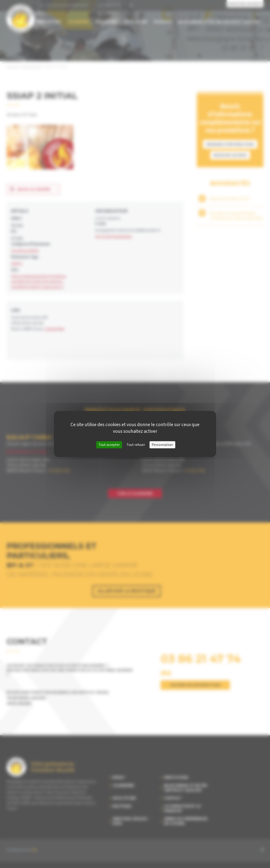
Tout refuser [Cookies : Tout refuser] (136, 445)
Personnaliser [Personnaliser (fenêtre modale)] (162, 445)
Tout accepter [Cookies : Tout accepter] (109, 445)
